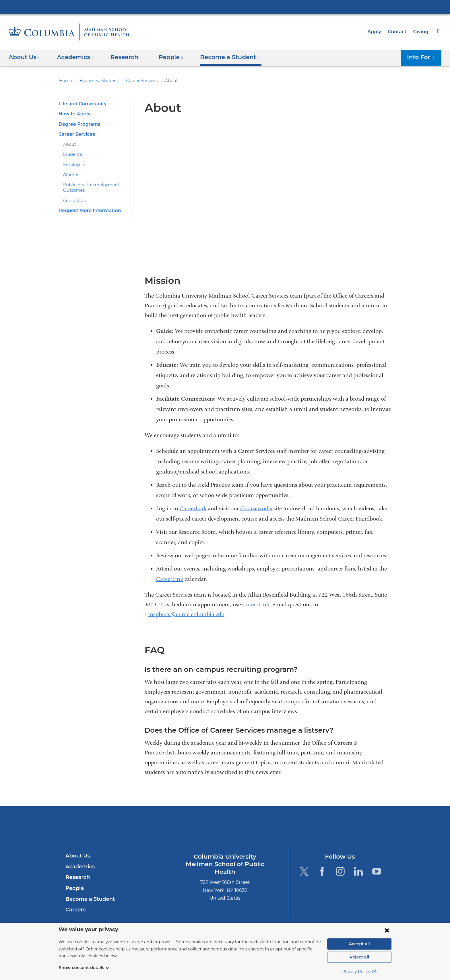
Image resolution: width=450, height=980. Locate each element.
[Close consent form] (387, 930)
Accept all (359, 944)
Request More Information (87, 210)
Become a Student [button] (221, 57)
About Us (77, 856)
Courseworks (256, 508)
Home (65, 81)
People (74, 888)
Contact (399, 32)
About (69, 144)
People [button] (165, 57)
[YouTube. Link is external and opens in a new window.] (377, 871)
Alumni (69, 175)
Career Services (134, 81)
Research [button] (122, 57)
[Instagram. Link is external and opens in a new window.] (340, 871)
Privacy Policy (359, 972)
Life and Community (81, 104)
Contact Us (73, 201)
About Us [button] (24, 57)
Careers (75, 910)
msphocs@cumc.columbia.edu (186, 614)
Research (77, 877)
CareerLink (193, 508)
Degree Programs (78, 124)
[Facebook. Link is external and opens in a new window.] (322, 871)
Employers (73, 165)
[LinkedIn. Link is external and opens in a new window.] (359, 871)
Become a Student (95, 81)
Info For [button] (422, 57)
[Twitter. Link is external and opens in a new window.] (304, 871)
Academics (79, 867)
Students (71, 154)
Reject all (359, 957)
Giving (421, 32)
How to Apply (73, 114)
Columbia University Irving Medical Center (225, 7)
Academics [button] (73, 57)
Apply (377, 32)
